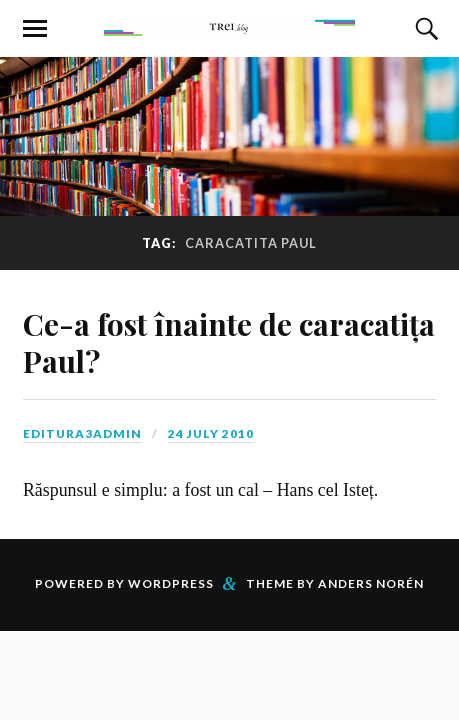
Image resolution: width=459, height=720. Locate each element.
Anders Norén (371, 583)
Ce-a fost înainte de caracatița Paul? (229, 342)
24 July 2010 (211, 433)
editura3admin (82, 433)
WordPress (171, 583)
